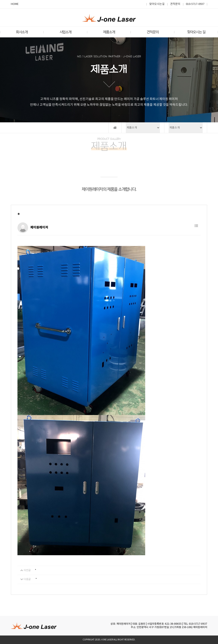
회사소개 (22, 32)
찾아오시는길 (157, 4)
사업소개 (65, 32)
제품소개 (109, 32)
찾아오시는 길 (196, 32)
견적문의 (175, 4)
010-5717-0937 (195, 4)
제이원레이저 (200, 627)
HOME (15, 4)
